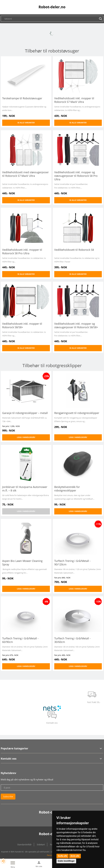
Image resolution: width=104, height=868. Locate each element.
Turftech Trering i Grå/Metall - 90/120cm (72, 563)
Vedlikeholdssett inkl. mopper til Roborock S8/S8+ (22, 325)
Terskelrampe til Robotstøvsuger (22, 98)
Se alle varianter (26, 123)
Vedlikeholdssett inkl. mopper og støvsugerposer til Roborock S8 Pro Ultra (76, 176)
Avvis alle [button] (75, 856)
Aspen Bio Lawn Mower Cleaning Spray (22, 563)
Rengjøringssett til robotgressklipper (77, 413)
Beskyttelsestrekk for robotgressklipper (67, 489)
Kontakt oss (9, 759)
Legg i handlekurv (26, 437)
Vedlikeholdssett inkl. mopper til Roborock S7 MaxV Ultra (74, 100)
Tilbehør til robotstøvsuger (52, 51)
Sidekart (41, 845)
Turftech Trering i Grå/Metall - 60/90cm (20, 640)
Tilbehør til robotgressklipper (52, 365)
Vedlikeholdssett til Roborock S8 (74, 250)
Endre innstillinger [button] (66, 861)
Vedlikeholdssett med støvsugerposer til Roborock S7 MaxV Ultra (25, 174)
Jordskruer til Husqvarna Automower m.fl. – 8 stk (25, 489)
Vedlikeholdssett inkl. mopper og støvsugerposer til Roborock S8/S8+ (76, 325)
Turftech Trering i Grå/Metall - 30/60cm (72, 640)
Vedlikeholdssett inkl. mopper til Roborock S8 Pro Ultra (22, 251)
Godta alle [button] (63, 856)
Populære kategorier (14, 748)
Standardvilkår (24, 845)
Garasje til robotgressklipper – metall (25, 413)
